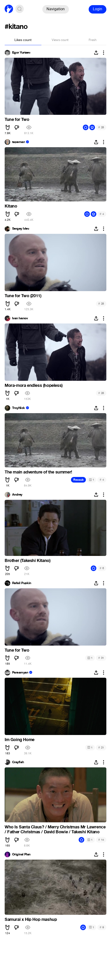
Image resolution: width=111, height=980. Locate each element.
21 (101, 747)
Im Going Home (20, 740)
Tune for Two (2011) (23, 296)
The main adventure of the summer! (38, 472)
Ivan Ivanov (20, 318)
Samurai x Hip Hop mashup (31, 919)
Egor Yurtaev (21, 53)
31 (101, 658)
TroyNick (18, 408)
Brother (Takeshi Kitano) (27, 561)
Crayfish (18, 762)
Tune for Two (17, 119)
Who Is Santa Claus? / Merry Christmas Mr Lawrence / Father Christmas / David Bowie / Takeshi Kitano (55, 830)
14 (101, 840)
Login (98, 9)
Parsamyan (20, 673)
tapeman (18, 142)
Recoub (78, 480)
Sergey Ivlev (21, 229)
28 (101, 127)
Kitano (11, 206)
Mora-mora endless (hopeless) (34, 385)
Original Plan (21, 854)
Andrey (17, 495)
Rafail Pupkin (22, 583)
